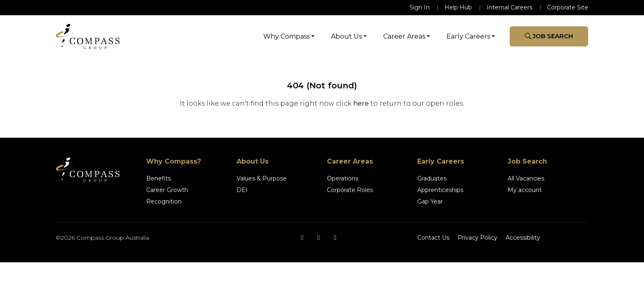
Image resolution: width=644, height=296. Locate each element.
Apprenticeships (440, 190)
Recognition (164, 201)
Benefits (159, 178)
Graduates (432, 178)
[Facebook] (302, 237)
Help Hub (458, 7)
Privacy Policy (477, 238)
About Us (346, 36)
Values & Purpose (262, 178)
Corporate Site (568, 7)
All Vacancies (526, 178)
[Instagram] (319, 237)
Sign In (420, 7)
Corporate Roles (350, 190)
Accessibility (523, 238)
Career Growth (167, 190)
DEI (242, 190)
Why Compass (286, 36)
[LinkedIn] (335, 237)
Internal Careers (509, 7)
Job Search (549, 36)
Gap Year (430, 201)
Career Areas (404, 36)
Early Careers (468, 36)
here (361, 103)
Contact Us (433, 238)
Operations (343, 178)
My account (525, 190)
